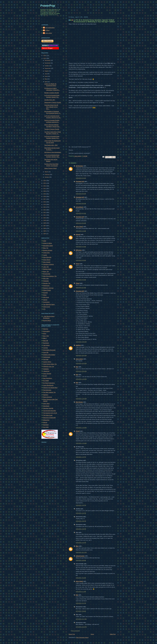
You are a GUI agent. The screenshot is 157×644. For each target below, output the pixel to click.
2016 (45, 202)
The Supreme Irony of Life (50, 413)
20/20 (45, 241)
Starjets (45, 300)
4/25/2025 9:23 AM (81, 247)
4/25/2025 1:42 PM (81, 513)
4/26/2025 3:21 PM (81, 603)
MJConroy (79, 250)
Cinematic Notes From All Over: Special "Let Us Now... (51, 107)
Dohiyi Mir (46, 352)
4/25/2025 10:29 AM (81, 363)
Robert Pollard (47, 290)
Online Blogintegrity (48, 385)
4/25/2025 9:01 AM (81, 213)
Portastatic (46, 281)
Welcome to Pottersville (49, 418)
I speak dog (46, 371)
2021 (45, 189)
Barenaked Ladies (48, 246)
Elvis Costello (47, 262)
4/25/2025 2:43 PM (81, 543)
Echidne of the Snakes (49, 355)
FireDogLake (47, 357)
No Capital (46, 381)
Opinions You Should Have (50, 388)
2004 (45, 234)
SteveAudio (46, 406)
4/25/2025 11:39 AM (81, 443)
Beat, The (46, 248)
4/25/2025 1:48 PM (81, 521)
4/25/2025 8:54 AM (81, 194)
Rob (77, 367)
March (47, 172)
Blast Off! (46, 341)
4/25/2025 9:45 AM (81, 280)
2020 (45, 191)
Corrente (45, 348)
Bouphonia (46, 343)
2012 (45, 212)
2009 (45, 220)
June (46, 76)
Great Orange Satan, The (50, 364)
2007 (45, 226)
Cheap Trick (46, 253)
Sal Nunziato (79, 166)
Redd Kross (46, 286)
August (47, 71)
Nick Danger (79, 402)
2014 (45, 207)
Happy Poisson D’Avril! (51, 168)
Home (92, 634)
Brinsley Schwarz (48, 250)
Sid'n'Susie (46, 297)
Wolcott (45, 422)
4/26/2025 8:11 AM (81, 592)
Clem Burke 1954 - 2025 (51, 145)
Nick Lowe (46, 278)
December (48, 60)
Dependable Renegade (49, 350)
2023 (45, 183)
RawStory (46, 395)
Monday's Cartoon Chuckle (52, 93)
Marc (77, 546)
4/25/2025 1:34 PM (81, 457)
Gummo (78, 234)
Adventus (46, 329)
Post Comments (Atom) (82, 637)
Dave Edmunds (47, 257)
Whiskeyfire (46, 420)
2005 (45, 231)
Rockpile (45, 293)
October (47, 66)
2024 (45, 181)
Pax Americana (47, 390)
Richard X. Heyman (48, 288)
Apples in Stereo (47, 243)
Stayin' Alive (46, 404)
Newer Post (72, 634)
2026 (45, 56)
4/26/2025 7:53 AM (81, 578)
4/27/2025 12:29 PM (81, 627)
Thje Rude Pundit (48, 415)
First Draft (46, 359)
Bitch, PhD (46, 336)
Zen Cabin (46, 427)
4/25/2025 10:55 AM (81, 371)
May (46, 79)
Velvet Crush (47, 307)
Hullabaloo (46, 369)
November (48, 63)
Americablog (46, 331)
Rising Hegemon (48, 397)
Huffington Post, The (49, 366)
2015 (45, 204)
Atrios (45, 334)
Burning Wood (47, 320)
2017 (45, 199)
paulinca (78, 345)
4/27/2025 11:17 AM (81, 619)
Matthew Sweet (47, 269)
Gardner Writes (47, 362)
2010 (45, 218)
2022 (45, 186)
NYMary (47, 30)
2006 (45, 228)
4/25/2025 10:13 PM (81, 552)
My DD (45, 376)
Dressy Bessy (47, 260)
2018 (45, 197)
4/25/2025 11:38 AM (81, 428)
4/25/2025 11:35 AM (81, 399)
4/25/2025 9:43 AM (81, 260)
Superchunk (46, 302)
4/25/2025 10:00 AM (81, 342)
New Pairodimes (47, 378)
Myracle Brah (47, 274)
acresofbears (80, 207)
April (46, 82)
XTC (44, 309)
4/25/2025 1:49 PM (81, 529)
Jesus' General (47, 374)
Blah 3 (45, 338)
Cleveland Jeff (80, 181)
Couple (45, 255)
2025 (45, 58)
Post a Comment (75, 631)
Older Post (113, 634)
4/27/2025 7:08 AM (81, 611)
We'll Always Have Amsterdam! (53, 152)
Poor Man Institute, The (49, 392)
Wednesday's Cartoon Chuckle (53, 102)
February (47, 174)
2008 (45, 223)
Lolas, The (46, 267)
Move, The (46, 271)
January (47, 177)
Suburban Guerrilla (48, 408)
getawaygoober (80, 556)
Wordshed (46, 425)
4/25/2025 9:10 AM (81, 223)
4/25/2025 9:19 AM (81, 231)
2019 (45, 194)
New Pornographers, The (50, 276)
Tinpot (78, 264)
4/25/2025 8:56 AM (81, 204)
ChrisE (78, 431)
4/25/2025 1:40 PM (81, 505)
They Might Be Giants (49, 304)
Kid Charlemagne (50, 28)
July (46, 74)
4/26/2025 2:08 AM (81, 560)
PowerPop (48, 6)
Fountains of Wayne (48, 264)
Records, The (47, 283)
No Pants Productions (49, 383)
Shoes (45, 295)
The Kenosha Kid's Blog (49, 411)
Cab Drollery (46, 345)
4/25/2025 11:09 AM (81, 379)
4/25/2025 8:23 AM (81, 178)
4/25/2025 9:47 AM (81, 288)
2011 (45, 215)
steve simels (79, 227)
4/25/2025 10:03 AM (81, 355)
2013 (45, 210)
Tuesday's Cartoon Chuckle (52, 129)
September (48, 68)
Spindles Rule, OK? (50, 100)
